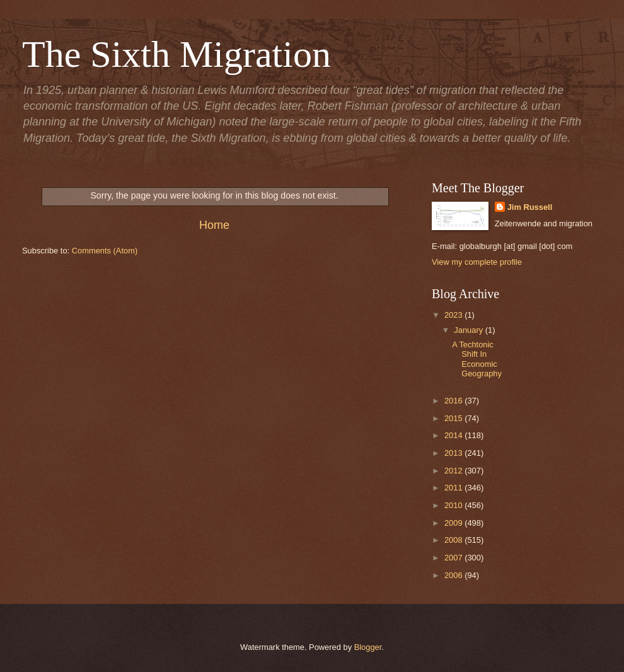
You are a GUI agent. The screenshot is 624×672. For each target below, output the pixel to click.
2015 (454, 418)
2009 (454, 523)
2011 (454, 488)
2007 (454, 558)
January (469, 330)
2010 (454, 505)
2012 (454, 471)
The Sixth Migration (176, 54)
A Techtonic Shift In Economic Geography (477, 359)
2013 (454, 453)
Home (214, 225)
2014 (454, 435)
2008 (454, 540)
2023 (454, 315)
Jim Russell (530, 207)
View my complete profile (477, 262)
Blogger (368, 647)
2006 (454, 575)
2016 (454, 401)
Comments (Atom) (105, 251)
